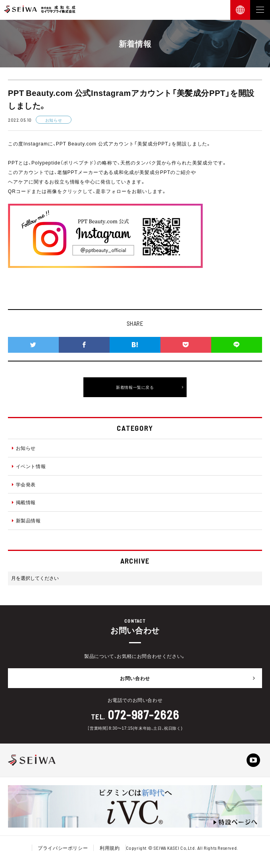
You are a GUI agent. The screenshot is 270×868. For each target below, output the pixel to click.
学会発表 (24, 484)
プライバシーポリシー (63, 848)
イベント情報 (29, 466)
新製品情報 (26, 520)
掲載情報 (24, 502)
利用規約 (110, 848)
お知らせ (24, 448)
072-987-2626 (144, 715)
